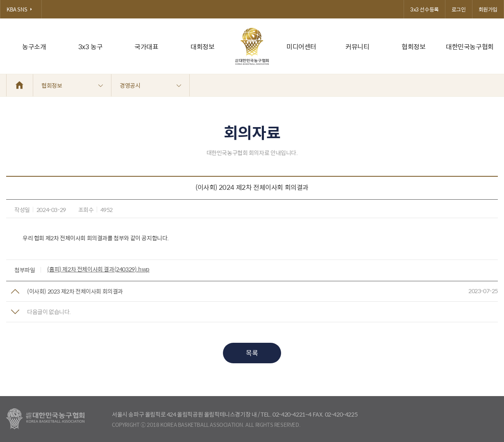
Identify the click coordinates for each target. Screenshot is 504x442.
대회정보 (202, 47)
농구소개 (34, 47)
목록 (252, 353)
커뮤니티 (357, 47)
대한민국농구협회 (470, 47)
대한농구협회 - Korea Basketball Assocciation (45, 419)
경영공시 (150, 85)
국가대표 (146, 47)
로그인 (459, 9)
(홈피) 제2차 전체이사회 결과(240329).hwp (98, 269)
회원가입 (488, 9)
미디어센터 (301, 47)
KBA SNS (21, 9)
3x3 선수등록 (425, 9)
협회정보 (413, 47)
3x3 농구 (91, 47)
